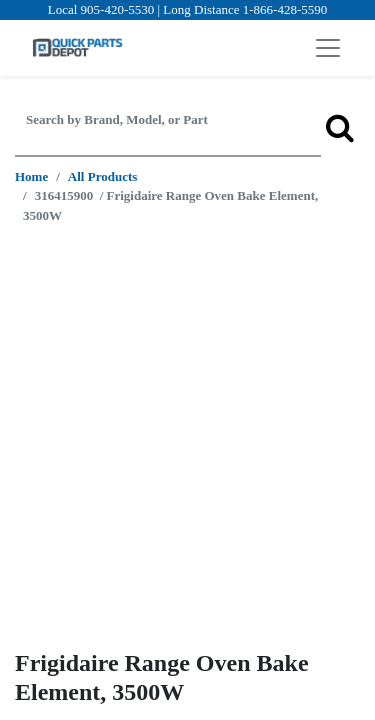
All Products (102, 176)
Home (31, 176)
